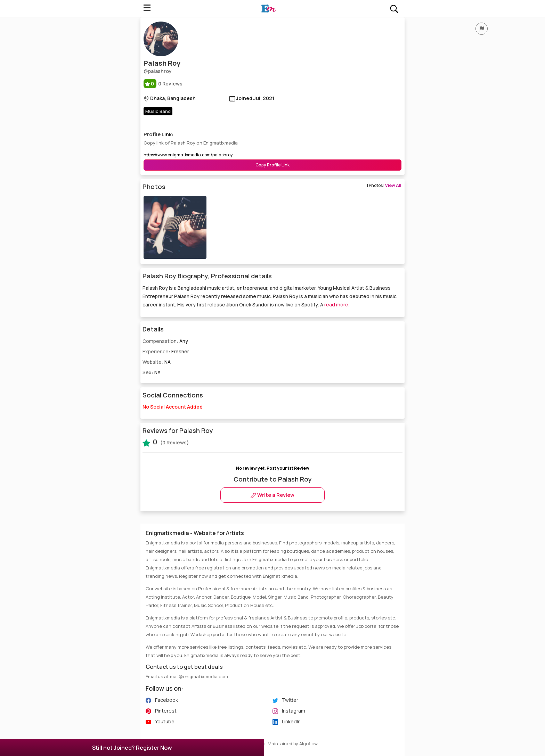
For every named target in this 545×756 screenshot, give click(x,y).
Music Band (158, 111)
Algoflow (308, 743)
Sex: (152, 372)
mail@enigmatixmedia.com (199, 676)
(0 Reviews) (166, 442)
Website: (157, 362)
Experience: (166, 351)
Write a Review (272, 495)
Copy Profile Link (272, 165)
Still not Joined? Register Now (132, 748)
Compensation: (165, 341)
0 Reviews (163, 84)
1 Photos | (384, 185)
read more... (338, 305)
